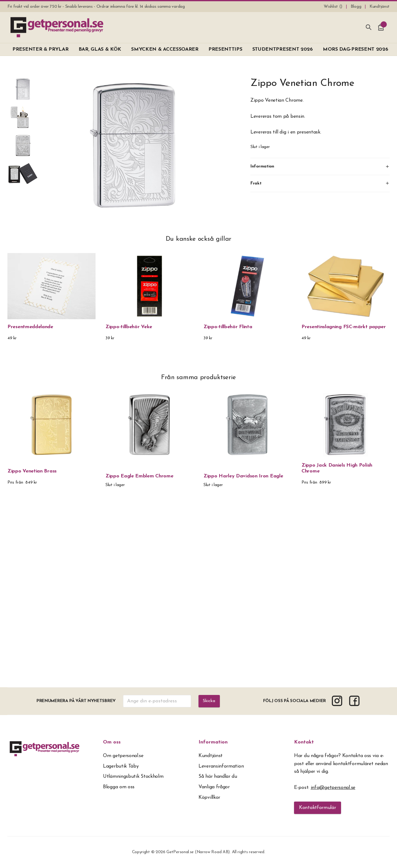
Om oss (112, 742)
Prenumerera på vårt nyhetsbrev (75, 701)
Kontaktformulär (318, 808)
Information (213, 742)
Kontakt (304, 742)
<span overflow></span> (199, 596)
